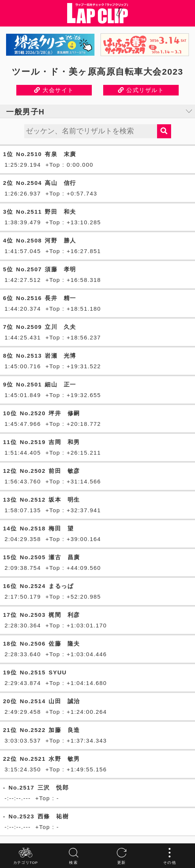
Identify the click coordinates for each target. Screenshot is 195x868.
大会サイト (54, 90)
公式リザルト (141, 90)
